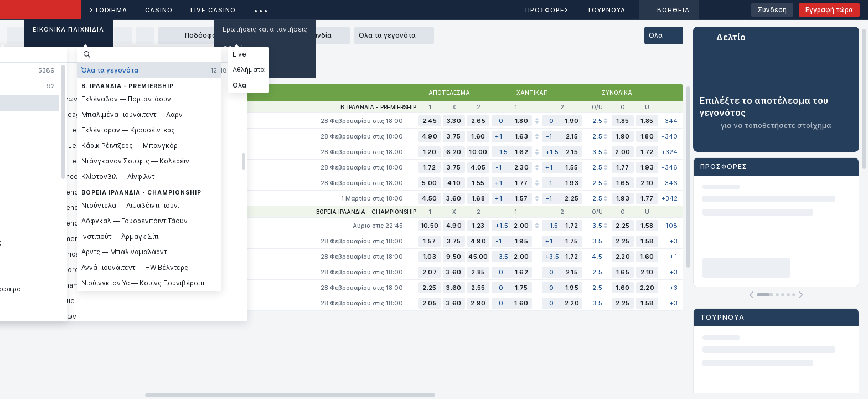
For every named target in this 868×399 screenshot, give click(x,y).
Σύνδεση (772, 10)
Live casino (213, 10)
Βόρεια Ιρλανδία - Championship (366, 212)
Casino (159, 10)
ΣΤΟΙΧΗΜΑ (108, 10)
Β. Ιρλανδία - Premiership (378, 107)
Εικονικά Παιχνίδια (68, 29)
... (261, 8)
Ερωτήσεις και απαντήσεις (265, 29)
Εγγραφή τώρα (829, 10)
